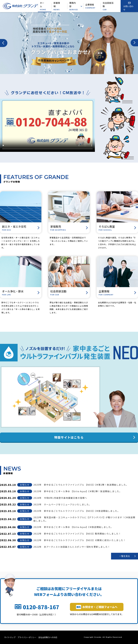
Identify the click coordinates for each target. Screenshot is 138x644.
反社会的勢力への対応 (48, 637)
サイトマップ (10, 637)
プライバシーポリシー (27, 637)
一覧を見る (125, 556)
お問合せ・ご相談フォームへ (97, 607)
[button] (4, 43)
